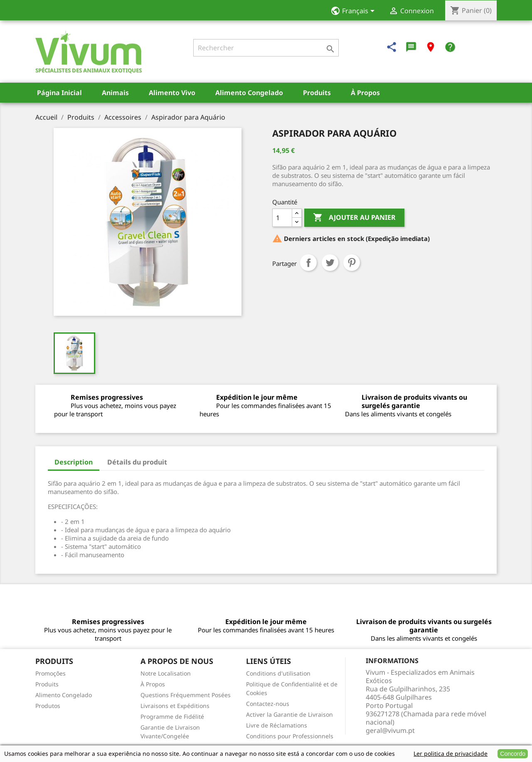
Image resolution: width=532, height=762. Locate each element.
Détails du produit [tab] (137, 462)
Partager (308, 263)
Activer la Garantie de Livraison (289, 714)
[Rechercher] (266, 48)
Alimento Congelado (249, 93)
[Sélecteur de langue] (355, 12)
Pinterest (352, 263)
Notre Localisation (166, 673)
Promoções (50, 673)
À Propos (365, 93)
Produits (317, 93)
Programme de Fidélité (172, 717)
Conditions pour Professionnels (290, 736)
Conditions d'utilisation (278, 673)
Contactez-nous (268, 704)
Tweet (330, 263)
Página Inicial (59, 93)
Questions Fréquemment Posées (186, 695)
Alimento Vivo (172, 93)
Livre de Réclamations (277, 725)
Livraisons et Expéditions (175, 706)
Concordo (513, 754)
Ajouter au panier (354, 218)
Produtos (48, 706)
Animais (115, 93)
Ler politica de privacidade (451, 753)
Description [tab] (74, 462)
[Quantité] (282, 218)
